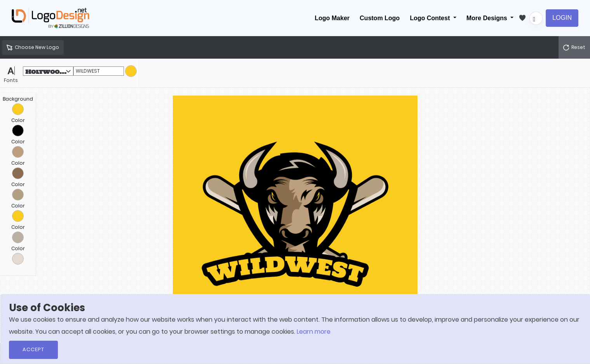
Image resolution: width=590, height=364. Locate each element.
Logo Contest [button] (431, 18)
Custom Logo (380, 18)
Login (562, 18)
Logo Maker (332, 18)
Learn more (314, 332)
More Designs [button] (488, 18)
